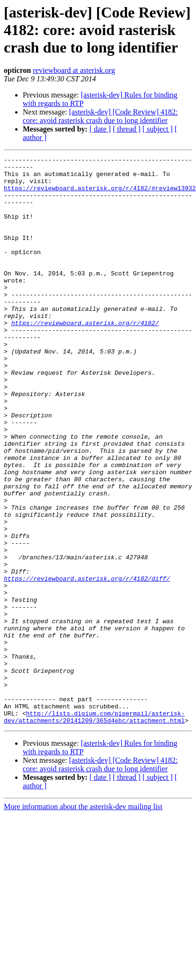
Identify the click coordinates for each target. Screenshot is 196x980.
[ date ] (100, 129)
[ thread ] (127, 129)
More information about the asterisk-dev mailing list (83, 920)
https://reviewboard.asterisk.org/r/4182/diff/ (87, 663)
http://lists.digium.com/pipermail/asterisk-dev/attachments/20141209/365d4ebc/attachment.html (94, 830)
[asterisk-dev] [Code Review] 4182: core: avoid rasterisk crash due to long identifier (100, 116)
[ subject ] (158, 129)
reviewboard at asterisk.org (74, 70)
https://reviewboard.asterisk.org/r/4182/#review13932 (100, 195)
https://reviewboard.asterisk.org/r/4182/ (85, 357)
